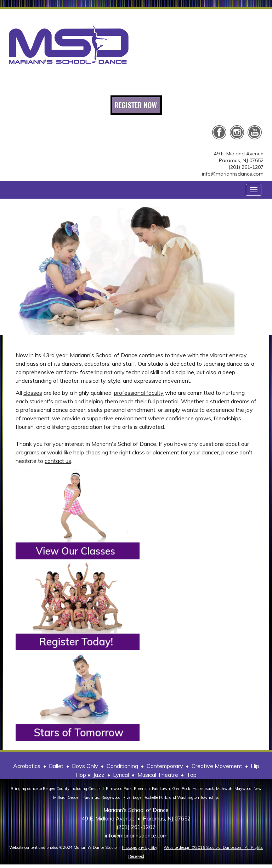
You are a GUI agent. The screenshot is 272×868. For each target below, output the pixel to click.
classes (33, 393)
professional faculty (139, 393)
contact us (58, 461)
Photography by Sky (140, 847)
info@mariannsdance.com (233, 174)
